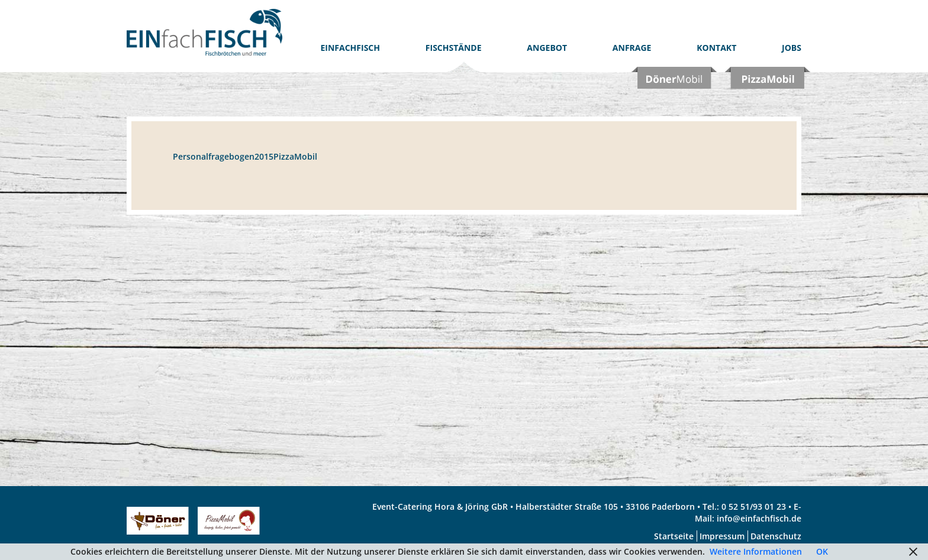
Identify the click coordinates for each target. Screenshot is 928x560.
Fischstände (454, 48)
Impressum (722, 536)
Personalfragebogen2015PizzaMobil (245, 156)
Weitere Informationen (756, 551)
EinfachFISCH (351, 48)
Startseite (674, 536)
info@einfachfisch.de (759, 518)
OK (822, 551)
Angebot (547, 48)
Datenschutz (776, 536)
